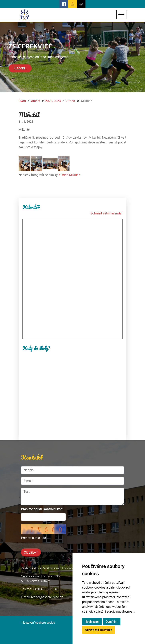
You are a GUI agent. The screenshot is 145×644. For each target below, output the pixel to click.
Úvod (22, 101)
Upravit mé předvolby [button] (99, 630)
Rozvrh (20, 68)
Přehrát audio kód (33, 538)
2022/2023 (53, 101)
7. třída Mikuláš (69, 175)
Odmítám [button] (112, 622)
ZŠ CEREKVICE (30, 46)
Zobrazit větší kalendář (107, 213)
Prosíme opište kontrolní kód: (42, 509)
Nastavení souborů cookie (38, 623)
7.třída (71, 101)
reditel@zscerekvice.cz (47, 597)
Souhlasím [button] (92, 622)
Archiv (35, 101)
